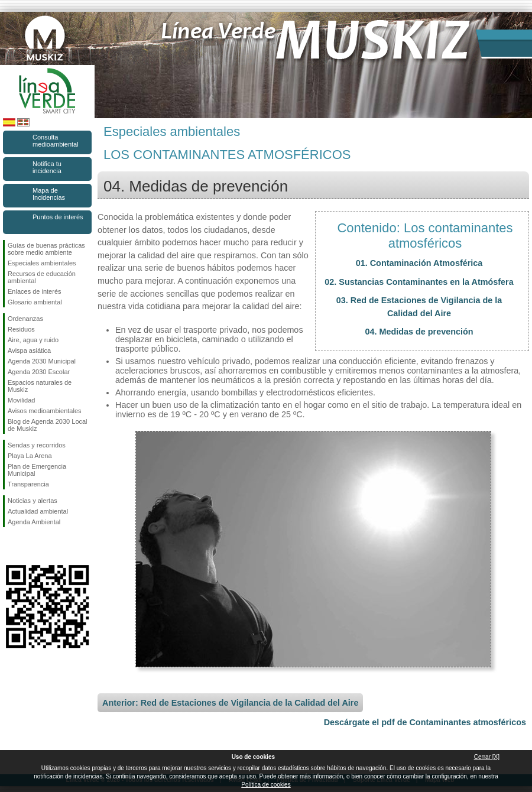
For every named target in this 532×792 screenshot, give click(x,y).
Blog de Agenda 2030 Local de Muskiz (48, 425)
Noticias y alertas (33, 501)
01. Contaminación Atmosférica (419, 263)
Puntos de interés (58, 217)
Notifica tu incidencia (47, 167)
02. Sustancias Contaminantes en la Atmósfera (419, 282)
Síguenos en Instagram (30, 546)
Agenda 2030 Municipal (42, 361)
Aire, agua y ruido (33, 340)
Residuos (21, 329)
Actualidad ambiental (38, 511)
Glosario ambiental (35, 302)
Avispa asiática (29, 350)
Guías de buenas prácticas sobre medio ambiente (46, 249)
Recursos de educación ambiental (42, 277)
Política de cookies (266, 785)
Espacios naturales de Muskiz (40, 386)
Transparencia (28, 484)
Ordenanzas (25, 319)
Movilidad (21, 400)
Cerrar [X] (487, 757)
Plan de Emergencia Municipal (37, 470)
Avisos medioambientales (45, 411)
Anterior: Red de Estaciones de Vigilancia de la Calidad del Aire (230, 703)
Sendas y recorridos (37, 445)
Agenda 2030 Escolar (39, 372)
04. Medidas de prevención (419, 332)
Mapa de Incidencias (49, 194)
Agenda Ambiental (34, 522)
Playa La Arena (30, 456)
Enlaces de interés (35, 291)
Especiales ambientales (42, 263)
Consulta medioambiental (56, 141)
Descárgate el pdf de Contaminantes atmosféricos (425, 722)
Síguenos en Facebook (10, 546)
